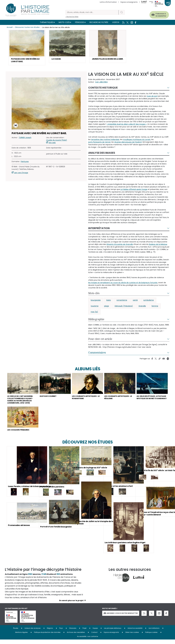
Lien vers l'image (21, 174)
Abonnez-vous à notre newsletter (121, 617)
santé (135, 301)
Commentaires (97, 353)
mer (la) (94, 313)
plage (107, 307)
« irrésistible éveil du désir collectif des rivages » (127, 125)
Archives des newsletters (76, 637)
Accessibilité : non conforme (87, 641)
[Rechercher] (92, 12)
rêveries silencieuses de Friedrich (128, 143)
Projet (84, 633)
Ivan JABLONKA (101, 83)
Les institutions (154, 633)
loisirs (109, 301)
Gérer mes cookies (132, 637)
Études (16, 633)
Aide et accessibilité (135, 633)
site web (52, 143)
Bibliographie (96, 320)
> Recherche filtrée (72, 17)
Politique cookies (151, 637)
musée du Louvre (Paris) (57, 141)
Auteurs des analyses (33, 633)
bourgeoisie (96, 301)
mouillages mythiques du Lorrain (137, 140)
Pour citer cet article (100, 340)
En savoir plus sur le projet (71, 605)
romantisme (122, 301)
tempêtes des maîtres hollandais (105, 140)
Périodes (80, 22)
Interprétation (99, 229)
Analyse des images (102, 154)
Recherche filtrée (99, 22)
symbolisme (149, 301)
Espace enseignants (129, 2)
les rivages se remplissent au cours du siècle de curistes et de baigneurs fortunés (123, 283)
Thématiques (47, 22)
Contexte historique (103, 88)
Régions (50, 633)
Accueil (10, 27)
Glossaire (73, 633)
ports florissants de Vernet (99, 143)
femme (155, 307)
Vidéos (116, 22)
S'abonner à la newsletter (158, 14)
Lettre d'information (108, 2)
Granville (142, 307)
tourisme (95, 307)
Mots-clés (64, 22)
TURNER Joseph (25, 138)
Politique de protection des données (47, 637)
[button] (27, 48)
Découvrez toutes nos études (28, 27)
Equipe (95, 633)
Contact (94, 637)
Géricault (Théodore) (124, 307)
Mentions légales (21, 637)
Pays (61, 633)
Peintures (25, 162)
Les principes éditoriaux (113, 633)
